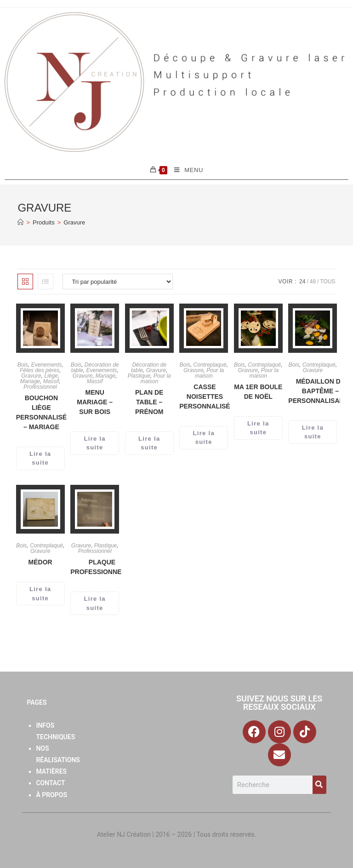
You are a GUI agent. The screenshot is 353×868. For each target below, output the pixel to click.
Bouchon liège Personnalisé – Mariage (41, 412)
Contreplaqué (210, 365)
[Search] (319, 785)
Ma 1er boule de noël (258, 392)
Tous (327, 282)
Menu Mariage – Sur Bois (95, 402)
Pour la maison (155, 379)
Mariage (30, 381)
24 (302, 282)
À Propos (51, 795)
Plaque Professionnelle (102, 567)
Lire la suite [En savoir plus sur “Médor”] (40, 594)
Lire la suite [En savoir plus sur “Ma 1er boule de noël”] (258, 428)
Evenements (47, 365)
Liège (51, 376)
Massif (51, 381)
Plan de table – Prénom (149, 402)
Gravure (74, 222)
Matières (51, 771)
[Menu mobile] (185, 170)
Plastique (139, 376)
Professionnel (40, 387)
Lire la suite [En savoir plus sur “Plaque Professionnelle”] (95, 603)
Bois (23, 365)
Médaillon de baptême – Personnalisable (320, 391)
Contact (50, 783)
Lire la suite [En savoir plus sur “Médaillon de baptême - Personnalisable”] (313, 432)
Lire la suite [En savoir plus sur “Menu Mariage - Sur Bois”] (95, 443)
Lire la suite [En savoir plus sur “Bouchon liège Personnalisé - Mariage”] (40, 458)
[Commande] (118, 282)
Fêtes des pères (40, 370)
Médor (40, 562)
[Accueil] (20, 222)
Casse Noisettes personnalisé (205, 397)
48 (313, 282)
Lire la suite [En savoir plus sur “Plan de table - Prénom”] (149, 443)
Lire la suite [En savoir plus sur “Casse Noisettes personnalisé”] (204, 438)
